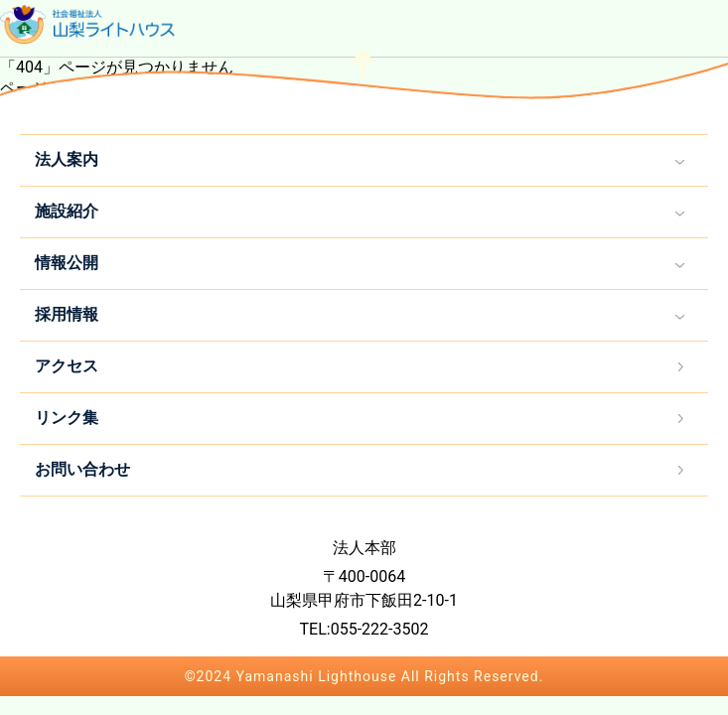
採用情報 (67, 314)
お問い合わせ (82, 469)
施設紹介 (67, 211)
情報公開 (67, 263)
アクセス (67, 366)
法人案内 (67, 159)
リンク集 (67, 418)
